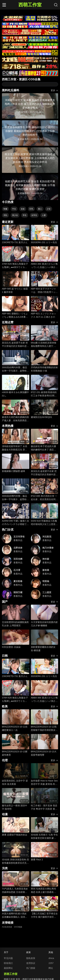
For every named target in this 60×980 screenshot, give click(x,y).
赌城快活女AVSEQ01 (42, 417)
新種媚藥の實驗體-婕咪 (14, 471)
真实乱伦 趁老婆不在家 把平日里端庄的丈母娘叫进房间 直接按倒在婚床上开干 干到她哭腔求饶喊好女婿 (15, 345)
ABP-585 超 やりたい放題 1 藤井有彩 (15, 290)
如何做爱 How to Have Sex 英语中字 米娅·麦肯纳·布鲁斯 (44, 783)
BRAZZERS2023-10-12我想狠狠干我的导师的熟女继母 (44, 729)
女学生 (34, 215)
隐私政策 (31, 958)
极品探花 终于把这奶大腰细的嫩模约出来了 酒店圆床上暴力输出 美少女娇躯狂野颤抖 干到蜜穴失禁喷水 (44, 448)
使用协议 (31, 963)
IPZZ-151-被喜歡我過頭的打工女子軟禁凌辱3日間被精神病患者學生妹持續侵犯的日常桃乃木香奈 (44, 394)
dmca (51, 958)
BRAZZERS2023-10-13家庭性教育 (15, 753)
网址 (51, 968)
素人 (40, 209)
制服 (5, 209)
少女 (49, 209)
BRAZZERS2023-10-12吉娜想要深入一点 (15, 728)
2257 (51, 963)
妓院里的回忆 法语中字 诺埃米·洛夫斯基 (15, 782)
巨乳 (31, 209)
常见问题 (8, 958)
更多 (54, 90)
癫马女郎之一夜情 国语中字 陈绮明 (15, 807)
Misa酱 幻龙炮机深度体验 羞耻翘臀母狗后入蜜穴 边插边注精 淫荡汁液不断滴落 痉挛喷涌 (44, 345)
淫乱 (5, 215)
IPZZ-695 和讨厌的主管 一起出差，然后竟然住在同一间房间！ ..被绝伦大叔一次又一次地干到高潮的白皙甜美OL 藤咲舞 (44, 498)
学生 (25, 215)
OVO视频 (18, 927)
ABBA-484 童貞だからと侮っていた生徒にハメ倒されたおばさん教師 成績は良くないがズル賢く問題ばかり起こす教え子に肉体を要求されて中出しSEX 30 (44, 266)
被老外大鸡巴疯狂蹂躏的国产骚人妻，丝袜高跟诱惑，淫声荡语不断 (15, 419)
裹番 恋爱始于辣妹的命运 (15, 835)
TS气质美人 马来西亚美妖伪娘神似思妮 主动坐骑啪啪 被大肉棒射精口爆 (15, 891)
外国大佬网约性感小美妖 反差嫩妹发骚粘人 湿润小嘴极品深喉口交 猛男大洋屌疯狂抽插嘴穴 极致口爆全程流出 (15, 915)
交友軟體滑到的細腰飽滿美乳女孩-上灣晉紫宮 (15, 624)
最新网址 (8, 968)
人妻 (44, 215)
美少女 (15, 215)
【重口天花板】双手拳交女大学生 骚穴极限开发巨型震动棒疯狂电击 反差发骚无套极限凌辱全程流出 (44, 915)
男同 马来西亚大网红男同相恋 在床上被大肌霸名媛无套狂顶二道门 (44, 891)
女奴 (23, 209)
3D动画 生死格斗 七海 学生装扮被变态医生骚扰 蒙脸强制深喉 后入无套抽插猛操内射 (44, 837)
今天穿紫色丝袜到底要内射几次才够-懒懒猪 (44, 624)
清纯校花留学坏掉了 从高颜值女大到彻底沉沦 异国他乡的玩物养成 (15, 448)
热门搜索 (31, 968)
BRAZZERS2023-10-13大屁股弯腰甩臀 (44, 753)
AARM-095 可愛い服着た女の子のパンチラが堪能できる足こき (16, 523)
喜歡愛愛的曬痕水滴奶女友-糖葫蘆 (43, 649)
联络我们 (8, 963)
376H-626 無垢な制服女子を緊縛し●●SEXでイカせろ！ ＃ (15, 266)
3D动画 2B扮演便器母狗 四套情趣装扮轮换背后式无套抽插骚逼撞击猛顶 (15, 861)
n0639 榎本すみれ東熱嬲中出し (15, 394)
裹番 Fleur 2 (37, 860)
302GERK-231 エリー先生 (44, 242)
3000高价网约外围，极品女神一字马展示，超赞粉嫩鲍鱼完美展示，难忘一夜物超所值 (15, 369)
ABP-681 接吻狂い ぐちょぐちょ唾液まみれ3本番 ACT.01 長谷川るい (15, 315)
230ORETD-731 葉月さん (15, 242)
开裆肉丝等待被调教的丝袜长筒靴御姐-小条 (44, 369)
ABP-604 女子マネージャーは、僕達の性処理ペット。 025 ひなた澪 (44, 291)
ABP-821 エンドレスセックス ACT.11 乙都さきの (44, 315)
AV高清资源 (7, 927)
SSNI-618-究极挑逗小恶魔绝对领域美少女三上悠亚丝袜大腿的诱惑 (44, 523)
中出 (14, 209)
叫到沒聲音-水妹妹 (11, 647)
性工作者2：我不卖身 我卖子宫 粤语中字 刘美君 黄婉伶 (44, 807)
